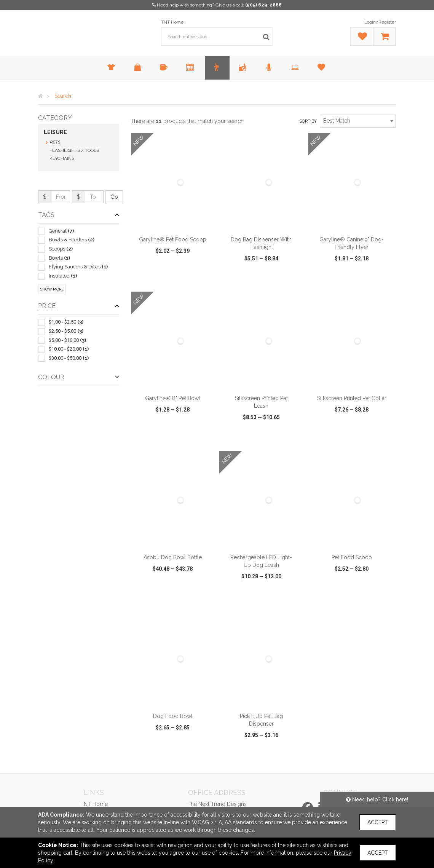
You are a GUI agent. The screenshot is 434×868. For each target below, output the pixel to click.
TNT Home (172, 22)
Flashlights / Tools (74, 150)
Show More (52, 289)
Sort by (308, 121)
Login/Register (380, 22)
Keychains (62, 158)
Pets (55, 142)
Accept (378, 822)
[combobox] (358, 121)
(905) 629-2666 (263, 5)
